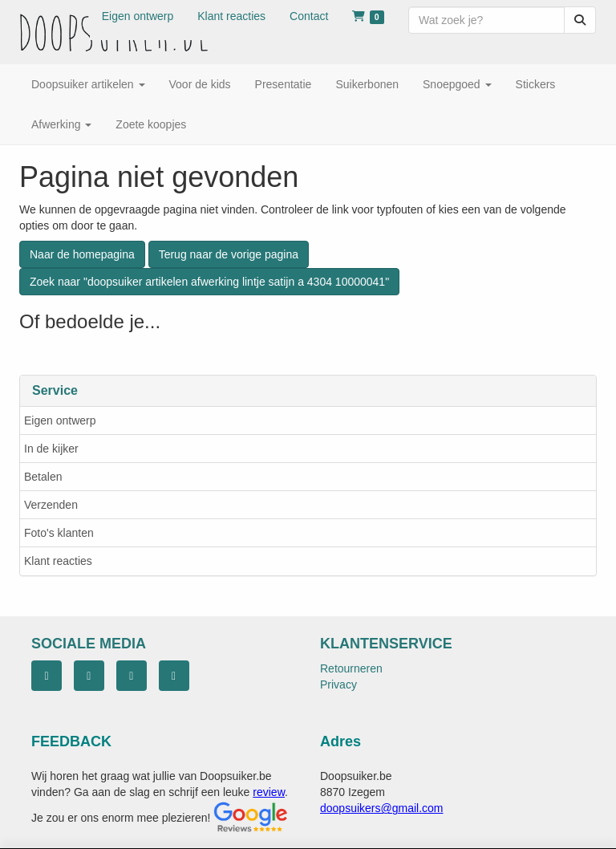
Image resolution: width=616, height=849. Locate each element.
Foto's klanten (59, 533)
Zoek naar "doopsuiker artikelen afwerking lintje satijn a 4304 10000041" (209, 282)
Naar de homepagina (82, 254)
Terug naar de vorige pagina (229, 254)
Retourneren (351, 668)
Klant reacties (58, 561)
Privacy (338, 684)
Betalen (43, 477)
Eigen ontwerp (60, 420)
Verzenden (51, 505)
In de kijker (51, 449)
